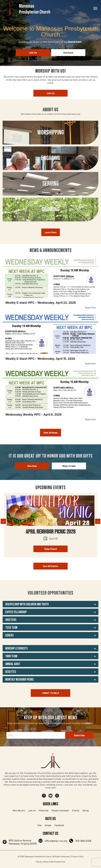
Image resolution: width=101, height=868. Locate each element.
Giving (86, 810)
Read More (90, 307)
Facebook (59, 825)
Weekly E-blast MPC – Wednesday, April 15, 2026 (40, 358)
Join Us (32, 810)
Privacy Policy (77, 856)
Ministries (44, 810)
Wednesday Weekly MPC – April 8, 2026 (33, 414)
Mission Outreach (60, 810)
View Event (51, 549)
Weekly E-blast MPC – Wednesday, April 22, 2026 (41, 302)
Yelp (39, 825)
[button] (50, 604)
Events (76, 810)
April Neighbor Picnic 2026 (50, 532)
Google (48, 825)
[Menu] (95, 8)
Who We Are (19, 810)
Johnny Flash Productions (54, 862)
